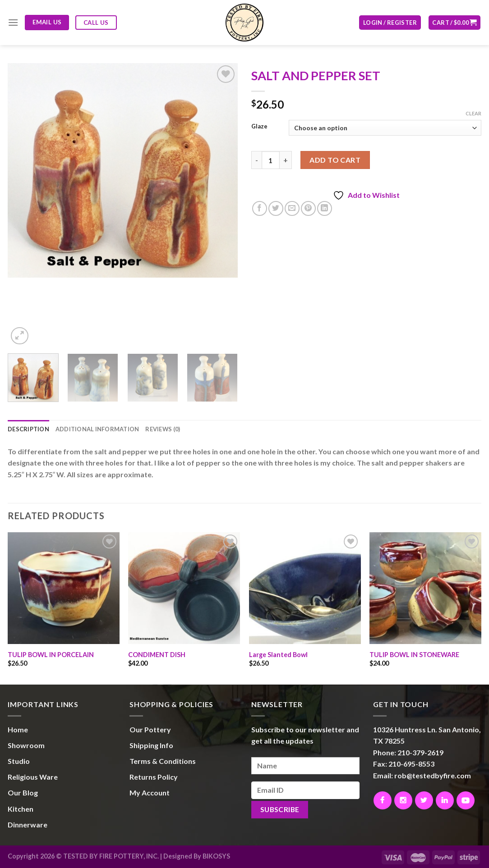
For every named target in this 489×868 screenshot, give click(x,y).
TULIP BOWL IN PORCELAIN (51, 655)
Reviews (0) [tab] (163, 429)
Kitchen (21, 809)
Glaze (259, 127)
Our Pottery (150, 729)
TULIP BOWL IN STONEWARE (414, 655)
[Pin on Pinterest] (308, 208)
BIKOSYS (216, 856)
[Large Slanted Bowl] (305, 588)
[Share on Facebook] (260, 208)
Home (18, 729)
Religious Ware (33, 777)
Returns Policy (154, 777)
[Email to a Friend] (292, 208)
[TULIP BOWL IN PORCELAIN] (64, 588)
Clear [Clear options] (473, 113)
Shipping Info (151, 745)
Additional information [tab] (97, 429)
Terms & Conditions (163, 761)
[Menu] (13, 22)
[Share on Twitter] (276, 208)
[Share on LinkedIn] (325, 208)
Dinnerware (28, 825)
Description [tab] (28, 429)
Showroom (26, 745)
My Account (150, 793)
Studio (19, 761)
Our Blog (23, 793)
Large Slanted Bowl (278, 655)
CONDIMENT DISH (157, 655)
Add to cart (335, 160)
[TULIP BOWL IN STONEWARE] (425, 588)
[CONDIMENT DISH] (184, 588)
